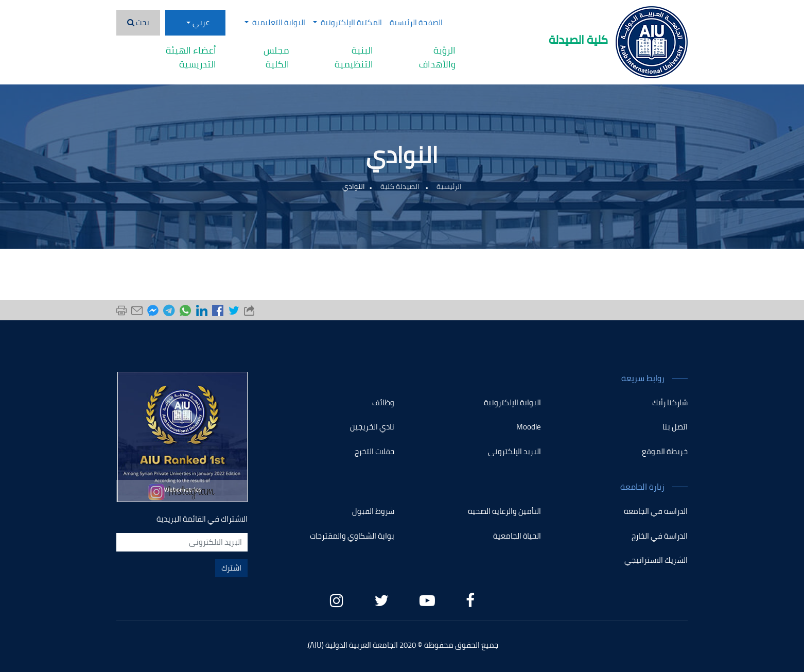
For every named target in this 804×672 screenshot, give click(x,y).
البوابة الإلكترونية (512, 402)
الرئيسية (449, 186)
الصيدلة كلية (401, 186)
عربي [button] (201, 22)
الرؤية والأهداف (437, 57)
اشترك (231, 568)
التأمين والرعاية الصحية (504, 511)
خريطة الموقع (665, 451)
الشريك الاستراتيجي (656, 560)
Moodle (529, 427)
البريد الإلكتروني (514, 451)
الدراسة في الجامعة (656, 511)
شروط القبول (373, 511)
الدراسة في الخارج (660, 536)
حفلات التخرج (374, 451)
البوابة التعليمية (275, 22)
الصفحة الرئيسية (416, 22)
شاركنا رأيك (670, 402)
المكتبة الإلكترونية (347, 22)
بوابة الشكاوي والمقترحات (352, 536)
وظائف (383, 402)
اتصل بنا (675, 427)
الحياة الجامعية (517, 536)
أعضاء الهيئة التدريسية (191, 57)
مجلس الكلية (276, 57)
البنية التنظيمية (354, 57)
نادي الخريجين (372, 427)
